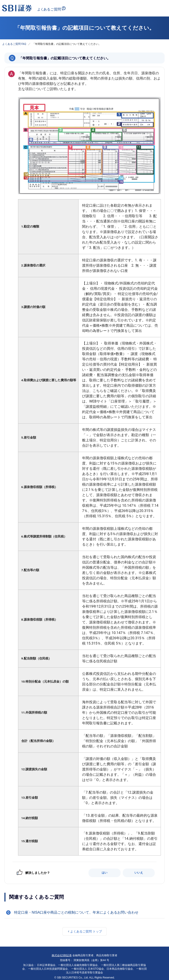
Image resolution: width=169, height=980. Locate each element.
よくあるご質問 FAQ (14, 44)
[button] (84, 913)
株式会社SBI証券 (62, 955)
